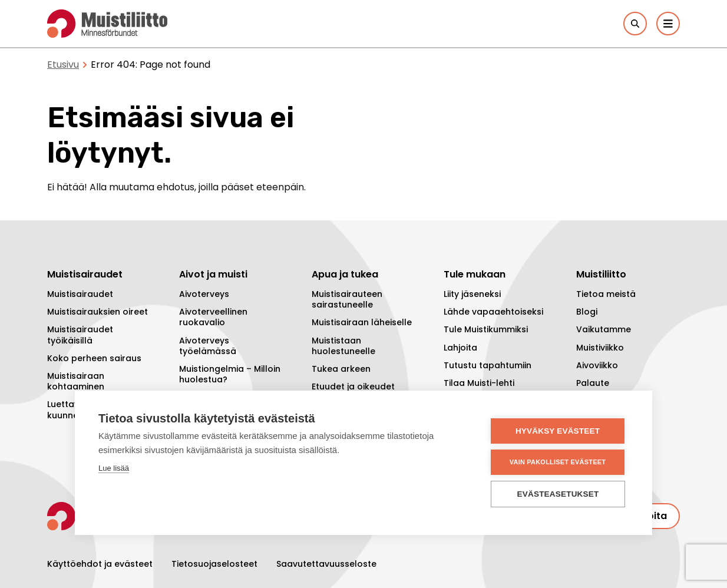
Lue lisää (114, 468)
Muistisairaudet (80, 294)
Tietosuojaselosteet (214, 564)
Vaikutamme (604, 329)
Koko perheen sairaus (94, 358)
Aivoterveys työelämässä (208, 346)
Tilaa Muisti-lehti (479, 383)
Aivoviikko (597, 365)
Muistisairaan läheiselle (362, 322)
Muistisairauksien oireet (98, 312)
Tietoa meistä (606, 294)
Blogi (587, 312)
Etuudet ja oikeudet (353, 387)
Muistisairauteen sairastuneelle (347, 299)
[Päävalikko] (668, 24)
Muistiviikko (600, 348)
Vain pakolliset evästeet (558, 462)
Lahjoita (460, 348)
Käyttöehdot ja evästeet (100, 564)
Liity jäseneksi (472, 294)
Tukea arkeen (341, 369)
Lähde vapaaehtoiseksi (493, 312)
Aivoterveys (204, 294)
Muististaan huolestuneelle (343, 346)
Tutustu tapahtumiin (488, 365)
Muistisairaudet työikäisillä (80, 335)
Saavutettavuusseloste (326, 564)
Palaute (593, 383)
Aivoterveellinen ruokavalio (213, 317)
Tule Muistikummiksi (486, 329)
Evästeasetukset (558, 494)
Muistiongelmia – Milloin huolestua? (230, 374)
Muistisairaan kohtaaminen (76, 381)
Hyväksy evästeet (558, 431)
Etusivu (63, 65)
